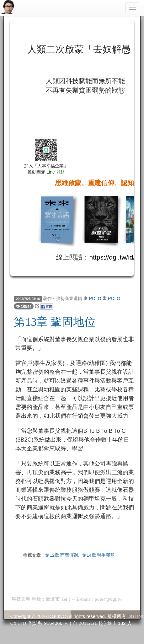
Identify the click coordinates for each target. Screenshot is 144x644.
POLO (95, 298)
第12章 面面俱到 (61, 555)
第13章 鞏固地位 (55, 322)
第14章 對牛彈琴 (98, 555)
